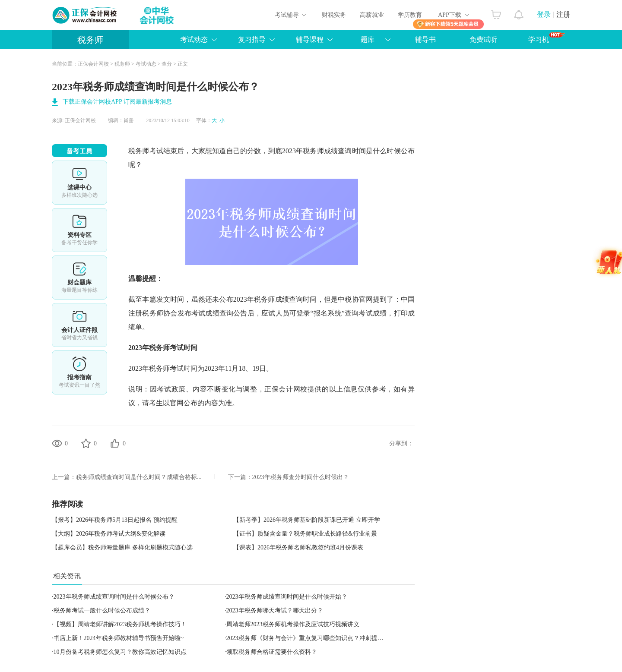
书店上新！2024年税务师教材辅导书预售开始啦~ (119, 638)
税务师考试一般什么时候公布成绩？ (102, 610)
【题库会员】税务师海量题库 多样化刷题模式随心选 (122, 547)
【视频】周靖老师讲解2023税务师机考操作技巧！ (120, 624)
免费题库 (79, 278)
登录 (544, 14)
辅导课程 (310, 39)
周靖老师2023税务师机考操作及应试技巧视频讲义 (293, 624)
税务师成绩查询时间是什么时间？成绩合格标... (139, 477)
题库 (368, 39)
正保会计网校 (93, 64)
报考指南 (79, 372)
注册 (563, 14)
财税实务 (334, 15)
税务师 (90, 40)
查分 (167, 64)
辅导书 (425, 39)
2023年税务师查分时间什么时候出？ (301, 477)
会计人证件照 (79, 325)
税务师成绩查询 (327, 151)
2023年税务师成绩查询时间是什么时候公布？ (114, 597)
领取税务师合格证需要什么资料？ (272, 652)
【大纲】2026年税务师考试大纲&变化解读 (109, 534)
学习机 (547, 38)
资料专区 (79, 230)
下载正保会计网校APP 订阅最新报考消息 (117, 102)
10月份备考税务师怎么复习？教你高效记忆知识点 (120, 652)
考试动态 (194, 39)
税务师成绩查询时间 (286, 299)
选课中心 (79, 183)
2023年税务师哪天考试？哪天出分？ (275, 610)
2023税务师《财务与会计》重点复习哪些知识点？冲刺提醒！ (308, 638)
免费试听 (483, 39)
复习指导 (252, 39)
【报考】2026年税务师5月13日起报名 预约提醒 (115, 520)
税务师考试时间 (173, 348)
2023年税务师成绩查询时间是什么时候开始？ (287, 597)
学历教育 (410, 15)
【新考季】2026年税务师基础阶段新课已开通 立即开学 (307, 520)
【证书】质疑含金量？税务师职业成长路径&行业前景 (305, 534)
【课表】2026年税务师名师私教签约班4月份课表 (298, 547)
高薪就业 (372, 15)
